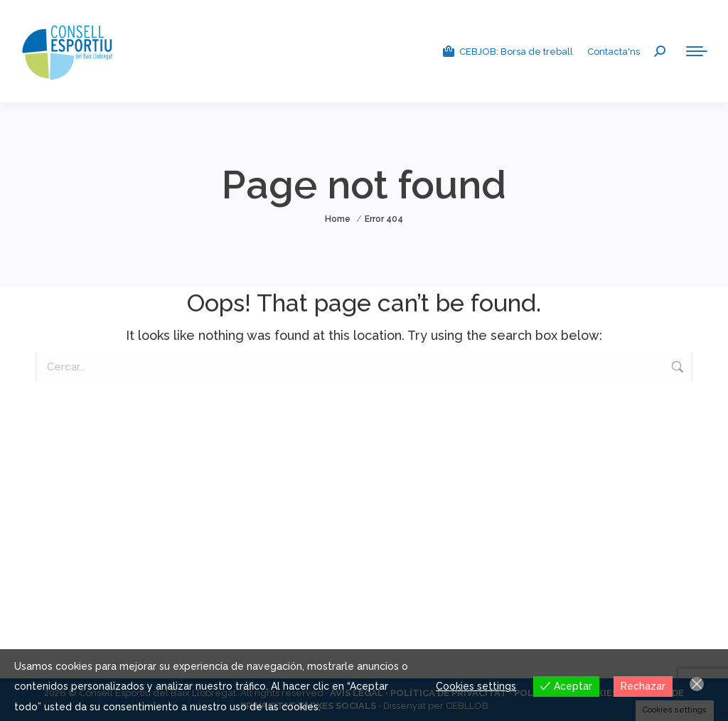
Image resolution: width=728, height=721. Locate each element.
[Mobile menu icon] (697, 51)
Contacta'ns (614, 52)
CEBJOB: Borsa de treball (507, 51)
